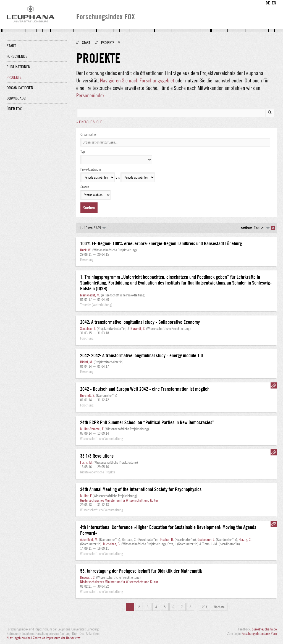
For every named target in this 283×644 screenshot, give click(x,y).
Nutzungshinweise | (20, 638)
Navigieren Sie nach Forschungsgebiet (137, 80)
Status (85, 187)
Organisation (89, 134)
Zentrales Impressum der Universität (57, 638)
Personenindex (90, 95)
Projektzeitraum (91, 169)
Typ (83, 152)
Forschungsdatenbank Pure (259, 633)
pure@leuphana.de (264, 629)
